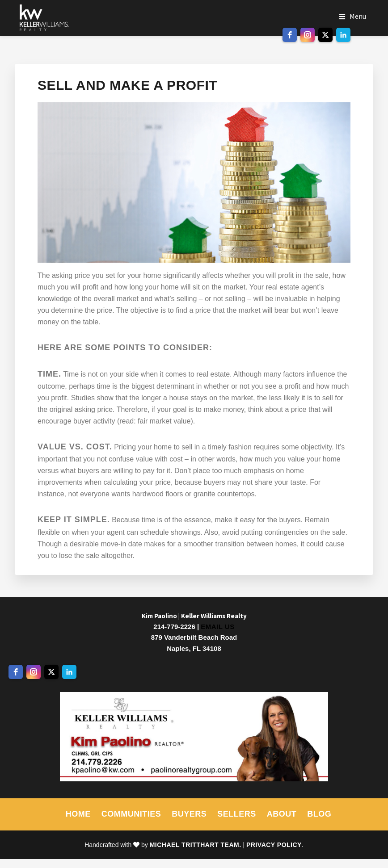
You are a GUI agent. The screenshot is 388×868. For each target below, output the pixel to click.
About (282, 814)
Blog (319, 814)
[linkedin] (343, 35)
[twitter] (325, 35)
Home (78, 814)
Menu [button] (358, 16)
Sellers (237, 814)
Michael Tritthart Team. (196, 845)
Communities (131, 814)
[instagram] (308, 35)
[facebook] (290, 35)
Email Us (217, 627)
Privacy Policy (274, 845)
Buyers (189, 814)
